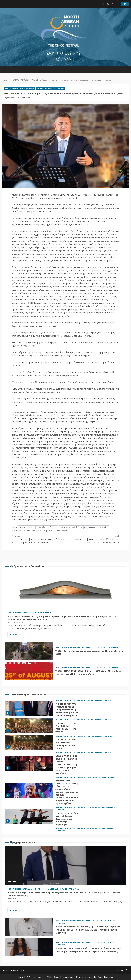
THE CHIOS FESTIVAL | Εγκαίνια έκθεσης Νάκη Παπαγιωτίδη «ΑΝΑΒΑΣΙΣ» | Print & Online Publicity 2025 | (29, 708)
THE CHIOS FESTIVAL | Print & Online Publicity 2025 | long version (29, 726)
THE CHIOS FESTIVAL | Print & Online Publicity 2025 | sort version (29, 742)
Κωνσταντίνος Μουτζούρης (71, 527)
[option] (65, 709)
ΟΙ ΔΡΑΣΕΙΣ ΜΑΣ (44, 613)
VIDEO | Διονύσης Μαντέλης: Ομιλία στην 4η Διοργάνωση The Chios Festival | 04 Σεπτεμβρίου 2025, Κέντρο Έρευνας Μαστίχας (65, 866)
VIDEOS (89, 647)
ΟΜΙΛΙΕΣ (64, 889)
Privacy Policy (18, 970)
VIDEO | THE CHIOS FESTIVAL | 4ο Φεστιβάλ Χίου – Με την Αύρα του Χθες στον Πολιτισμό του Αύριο (29, 671)
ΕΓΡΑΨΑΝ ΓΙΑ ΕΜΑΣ (44, 89)
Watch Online (125, 4)
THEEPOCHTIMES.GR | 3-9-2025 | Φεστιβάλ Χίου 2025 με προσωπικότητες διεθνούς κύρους (92, 539)
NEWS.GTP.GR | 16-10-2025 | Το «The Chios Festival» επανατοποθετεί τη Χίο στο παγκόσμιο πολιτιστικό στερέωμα (29, 763)
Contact (6, 970)
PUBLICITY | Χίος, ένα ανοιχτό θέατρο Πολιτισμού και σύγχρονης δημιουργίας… (29, 816)
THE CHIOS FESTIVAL (27, 527)
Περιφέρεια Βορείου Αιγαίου (96, 527)
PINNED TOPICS (93, 807)
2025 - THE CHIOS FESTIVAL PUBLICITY (20, 89)
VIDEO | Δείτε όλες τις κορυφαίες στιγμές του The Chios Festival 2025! (29, 651)
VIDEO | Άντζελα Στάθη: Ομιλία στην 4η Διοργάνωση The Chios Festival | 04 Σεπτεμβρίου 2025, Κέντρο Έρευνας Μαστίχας (29, 947)
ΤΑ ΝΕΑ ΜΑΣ (59, 89)
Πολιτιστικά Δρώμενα (21, 531)
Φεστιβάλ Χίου (63, 531)
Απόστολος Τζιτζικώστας (47, 527)
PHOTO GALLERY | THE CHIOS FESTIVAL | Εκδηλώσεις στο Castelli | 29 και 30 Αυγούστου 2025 (39, 539)
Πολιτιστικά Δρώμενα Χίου (44, 531)
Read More (15, 634)
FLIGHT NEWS (92, 777)
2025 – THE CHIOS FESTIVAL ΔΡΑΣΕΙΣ (22, 613)
